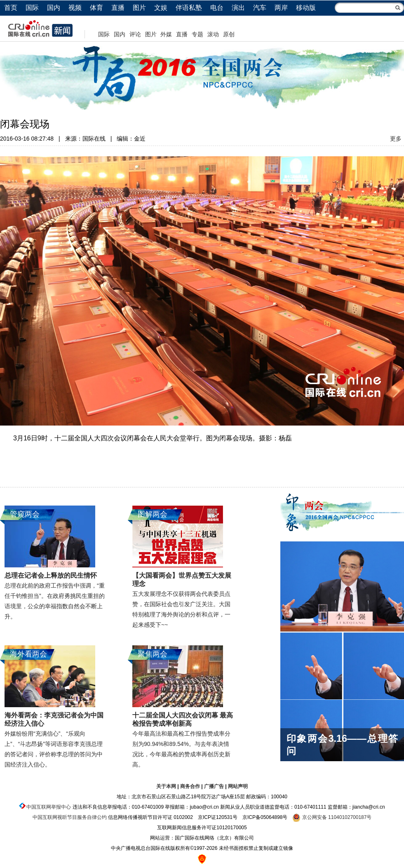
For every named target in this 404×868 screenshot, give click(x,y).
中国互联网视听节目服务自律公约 (70, 817)
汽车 (260, 8)
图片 (139, 8)
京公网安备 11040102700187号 (332, 817)
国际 (32, 8)
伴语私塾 (189, 8)
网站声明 (238, 786)
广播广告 (214, 786)
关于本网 (166, 786)
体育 (96, 8)
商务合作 (190, 786)
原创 (229, 34)
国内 (54, 8)
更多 (396, 139)
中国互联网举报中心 (49, 807)
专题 (197, 34)
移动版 (306, 8)
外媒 (166, 34)
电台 (217, 8)
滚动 (213, 34)
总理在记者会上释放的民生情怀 (51, 575)
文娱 (161, 8)
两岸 (281, 8)
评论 (135, 34)
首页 (11, 8)
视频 (75, 8)
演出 (238, 8)
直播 (118, 8)
